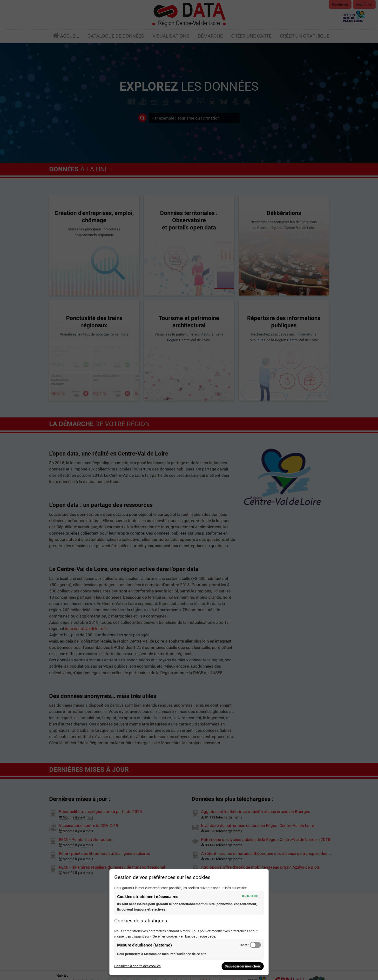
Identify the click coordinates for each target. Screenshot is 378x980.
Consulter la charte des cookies (137, 966)
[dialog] (189, 922)
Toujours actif (250, 896)
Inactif (244, 945)
